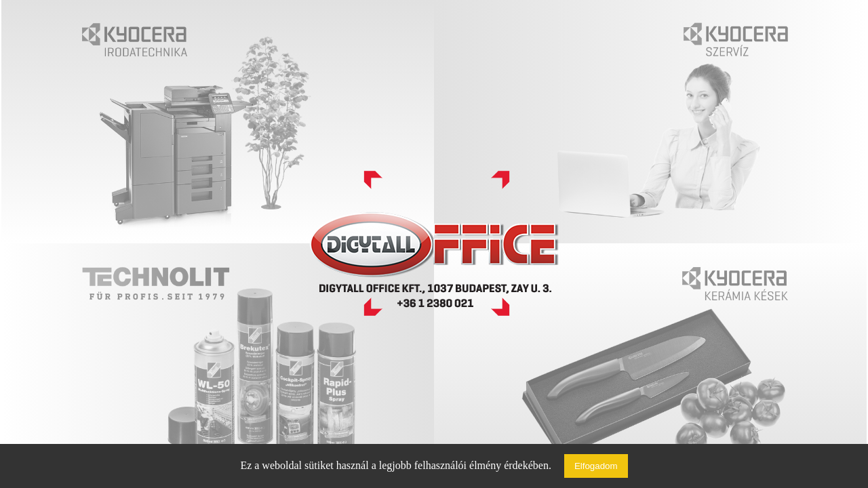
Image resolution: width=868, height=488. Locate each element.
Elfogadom (596, 466)
